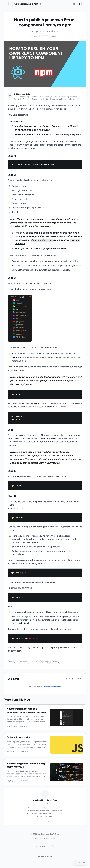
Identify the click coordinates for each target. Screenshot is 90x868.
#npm (35, 662)
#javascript (24, 662)
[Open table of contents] (80, 863)
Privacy (45, 838)
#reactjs (12, 662)
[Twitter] (37, 822)
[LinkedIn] (36, 94)
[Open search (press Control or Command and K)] (69, 4)
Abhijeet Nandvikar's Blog (28, 4)
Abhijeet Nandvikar (22, 94)
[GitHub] (45, 822)
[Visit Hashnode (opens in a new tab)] (45, 856)
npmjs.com (45, 130)
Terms (53, 838)
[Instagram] (41, 822)
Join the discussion (72, 679)
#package (45, 662)
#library (56, 662)
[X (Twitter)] (33, 94)
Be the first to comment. (52, 687)
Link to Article (23, 623)
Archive (38, 838)
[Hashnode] (52, 822)
